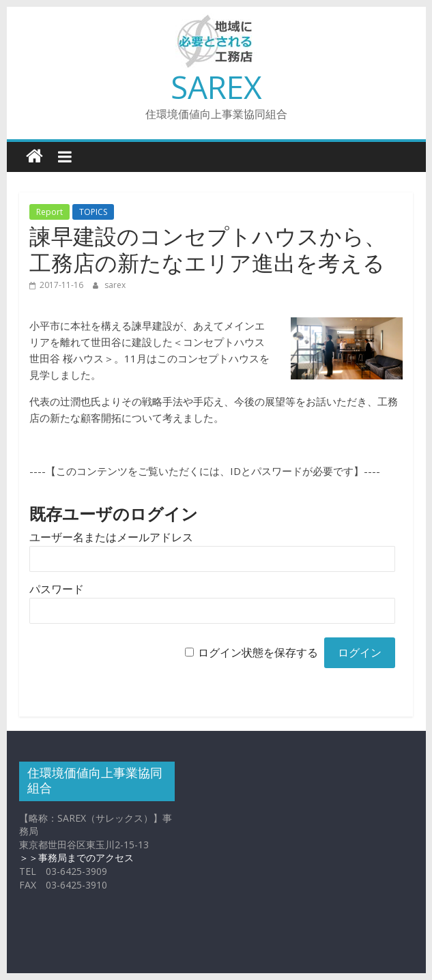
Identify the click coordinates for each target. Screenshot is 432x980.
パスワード (57, 589)
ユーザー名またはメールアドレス (111, 537)
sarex (115, 285)
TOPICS (93, 212)
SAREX (216, 87)
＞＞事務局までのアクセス (76, 857)
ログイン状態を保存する (258, 653)
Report (49, 212)
